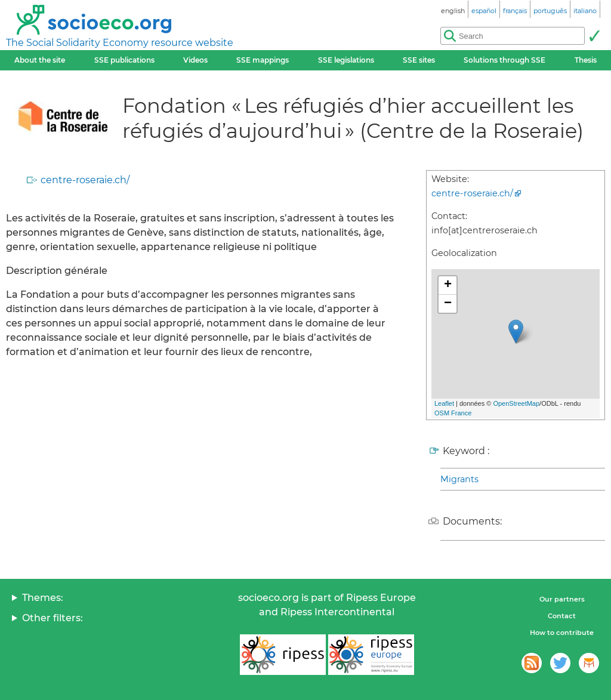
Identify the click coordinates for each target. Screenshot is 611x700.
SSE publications (124, 60)
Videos (195, 60)
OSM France (453, 413)
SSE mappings (263, 60)
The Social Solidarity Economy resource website (120, 43)
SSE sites (419, 60)
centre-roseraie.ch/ (85, 180)
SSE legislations (346, 60)
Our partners (562, 599)
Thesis (586, 60)
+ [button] (448, 285)
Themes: (43, 598)
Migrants (459, 479)
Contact (562, 616)
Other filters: (53, 618)
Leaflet (444, 403)
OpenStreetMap (516, 403)
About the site (40, 60)
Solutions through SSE (504, 60)
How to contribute (562, 633)
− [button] (448, 304)
